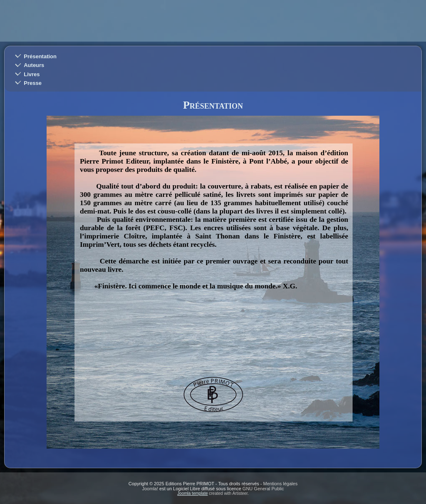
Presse (33, 83)
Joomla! (150, 489)
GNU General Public (263, 489)
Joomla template (192, 493)
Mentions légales (281, 484)
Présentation (40, 56)
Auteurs (34, 65)
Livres (32, 74)
